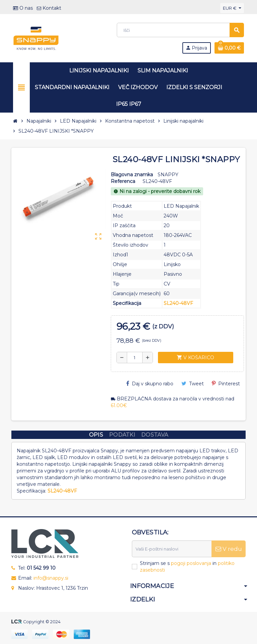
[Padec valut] (232, 8)
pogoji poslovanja (191, 563)
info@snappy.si (51, 578)
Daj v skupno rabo (150, 384)
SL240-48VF (178, 303)
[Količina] (135, 358)
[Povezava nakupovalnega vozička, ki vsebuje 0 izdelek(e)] (229, 48)
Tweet (193, 384)
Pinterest (226, 384)
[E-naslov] (172, 549)
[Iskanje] (180, 30)
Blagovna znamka (132, 175)
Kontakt (49, 8)
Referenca (123, 181)
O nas (23, 8)
